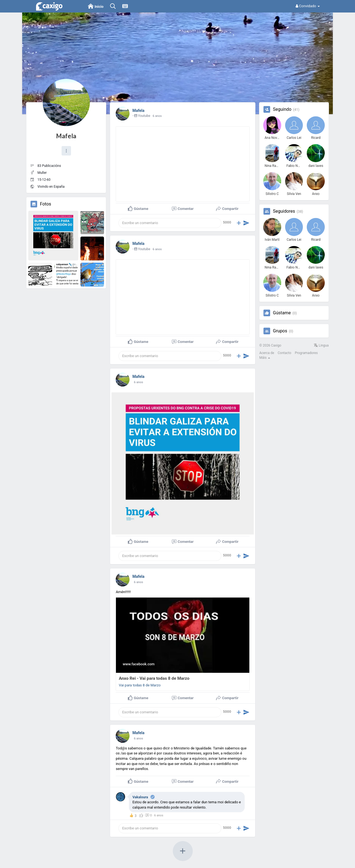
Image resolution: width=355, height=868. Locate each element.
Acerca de (267, 353)
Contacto (284, 353)
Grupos (280, 331)
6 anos (157, 116)
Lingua (321, 345)
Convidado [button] (308, 6)
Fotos (45, 204)
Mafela (66, 136)
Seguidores (284, 211)
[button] (66, 151)
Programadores (306, 353)
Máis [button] (265, 358)
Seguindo (282, 109)
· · (151, 816)
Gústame (282, 313)
